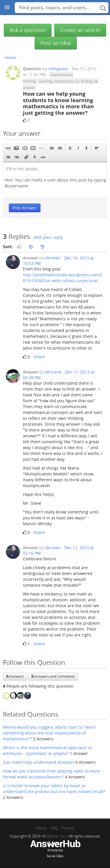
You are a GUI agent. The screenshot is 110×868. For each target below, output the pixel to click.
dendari (53, 258)
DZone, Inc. (56, 836)
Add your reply (48, 237)
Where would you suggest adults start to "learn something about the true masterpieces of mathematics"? (49, 733)
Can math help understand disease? (39, 762)
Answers (15, 676)
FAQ (54, 828)
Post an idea (56, 43)
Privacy (68, 828)
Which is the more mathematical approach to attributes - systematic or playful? (47, 750)
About (41, 828)
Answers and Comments (53, 676)
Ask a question (28, 30)
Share (39, 357)
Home (10, 58)
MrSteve (53, 372)
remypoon (58, 69)
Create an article (80, 30)
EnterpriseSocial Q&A (55, 849)
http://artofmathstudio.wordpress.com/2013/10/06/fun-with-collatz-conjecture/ (63, 278)
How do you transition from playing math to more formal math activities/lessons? (51, 774)
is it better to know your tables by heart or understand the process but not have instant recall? (54, 789)
